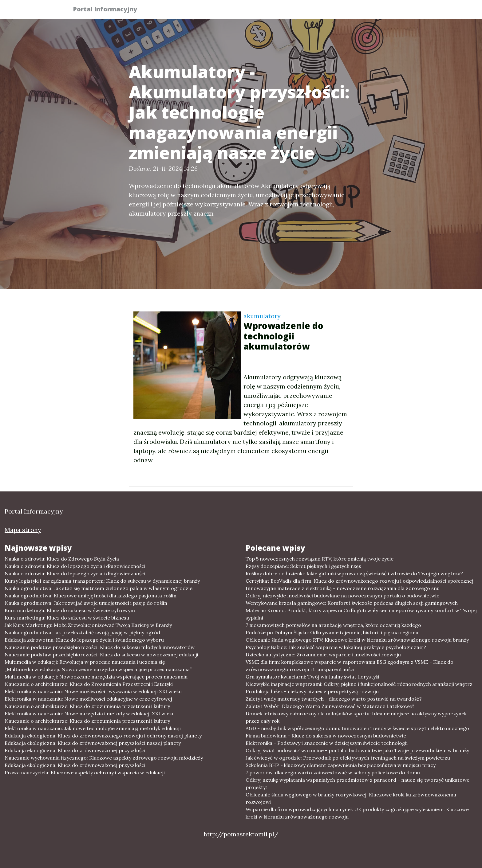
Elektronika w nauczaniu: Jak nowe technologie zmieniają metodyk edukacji (93, 728)
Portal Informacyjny (109, 10)
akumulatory (262, 316)
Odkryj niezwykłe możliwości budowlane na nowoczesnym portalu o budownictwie (342, 596)
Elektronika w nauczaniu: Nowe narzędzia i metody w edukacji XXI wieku (90, 714)
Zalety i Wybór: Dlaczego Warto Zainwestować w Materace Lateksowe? (330, 706)
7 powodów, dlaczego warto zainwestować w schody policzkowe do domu (333, 772)
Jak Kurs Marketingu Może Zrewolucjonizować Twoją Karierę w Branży (88, 625)
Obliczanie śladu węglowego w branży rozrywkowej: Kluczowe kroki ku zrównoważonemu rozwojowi (351, 798)
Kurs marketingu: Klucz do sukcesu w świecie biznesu (67, 618)
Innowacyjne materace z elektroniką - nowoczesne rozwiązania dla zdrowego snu (343, 588)
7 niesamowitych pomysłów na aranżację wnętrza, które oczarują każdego (333, 625)
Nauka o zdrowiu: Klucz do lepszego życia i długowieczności (75, 566)
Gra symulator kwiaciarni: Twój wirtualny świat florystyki (312, 677)
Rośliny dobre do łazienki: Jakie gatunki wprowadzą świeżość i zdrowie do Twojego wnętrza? (354, 573)
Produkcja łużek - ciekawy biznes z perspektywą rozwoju (312, 691)
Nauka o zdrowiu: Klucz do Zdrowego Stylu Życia (62, 559)
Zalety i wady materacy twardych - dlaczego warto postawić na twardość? (334, 699)
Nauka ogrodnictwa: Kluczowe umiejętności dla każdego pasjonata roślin (91, 596)
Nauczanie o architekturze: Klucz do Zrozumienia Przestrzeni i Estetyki (89, 684)
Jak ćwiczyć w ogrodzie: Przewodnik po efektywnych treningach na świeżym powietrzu (348, 758)
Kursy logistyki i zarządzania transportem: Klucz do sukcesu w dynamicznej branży (102, 581)
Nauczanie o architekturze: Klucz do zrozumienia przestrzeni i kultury (87, 706)
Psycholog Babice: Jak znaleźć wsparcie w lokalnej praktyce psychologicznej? (336, 647)
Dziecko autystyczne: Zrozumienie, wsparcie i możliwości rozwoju (323, 655)
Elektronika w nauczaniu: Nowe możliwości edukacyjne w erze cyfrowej (88, 699)
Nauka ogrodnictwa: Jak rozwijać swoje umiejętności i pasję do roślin (86, 603)
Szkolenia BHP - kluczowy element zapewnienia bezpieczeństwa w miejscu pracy (341, 765)
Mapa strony (23, 530)
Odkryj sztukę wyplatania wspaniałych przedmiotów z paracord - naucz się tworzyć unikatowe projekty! (358, 784)
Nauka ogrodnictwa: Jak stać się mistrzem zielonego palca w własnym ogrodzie (99, 588)
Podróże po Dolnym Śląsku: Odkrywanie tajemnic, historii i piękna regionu (332, 632)
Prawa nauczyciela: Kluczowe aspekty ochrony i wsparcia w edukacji (85, 772)
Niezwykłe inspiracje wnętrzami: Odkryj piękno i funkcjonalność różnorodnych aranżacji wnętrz (359, 684)
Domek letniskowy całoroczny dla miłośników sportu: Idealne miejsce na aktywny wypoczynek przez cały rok (356, 717)
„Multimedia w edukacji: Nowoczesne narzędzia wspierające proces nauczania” (98, 669)
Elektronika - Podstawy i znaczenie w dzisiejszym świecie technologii (327, 743)
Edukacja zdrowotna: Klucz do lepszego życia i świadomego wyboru (84, 640)
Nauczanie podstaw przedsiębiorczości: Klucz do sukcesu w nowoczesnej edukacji (101, 655)
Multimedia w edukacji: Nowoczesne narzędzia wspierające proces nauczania (96, 677)
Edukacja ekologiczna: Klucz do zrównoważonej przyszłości (75, 750)
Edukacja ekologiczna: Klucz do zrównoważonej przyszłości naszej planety (93, 743)
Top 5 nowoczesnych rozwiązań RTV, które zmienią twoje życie (320, 559)
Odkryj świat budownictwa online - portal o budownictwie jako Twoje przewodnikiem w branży (357, 750)
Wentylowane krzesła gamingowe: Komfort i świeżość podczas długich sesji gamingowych (352, 603)
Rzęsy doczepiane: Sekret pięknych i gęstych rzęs (303, 566)
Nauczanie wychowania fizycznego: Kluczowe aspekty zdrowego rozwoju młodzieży (104, 758)
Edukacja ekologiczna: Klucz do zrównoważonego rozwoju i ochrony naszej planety (103, 736)
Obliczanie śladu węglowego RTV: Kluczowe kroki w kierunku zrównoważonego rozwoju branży (357, 640)
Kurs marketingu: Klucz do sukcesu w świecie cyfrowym (70, 610)
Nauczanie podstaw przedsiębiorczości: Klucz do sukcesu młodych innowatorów (100, 647)
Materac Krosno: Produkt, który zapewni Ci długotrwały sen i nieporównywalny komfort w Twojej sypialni (361, 614)
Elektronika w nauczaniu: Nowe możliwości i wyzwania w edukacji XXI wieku (93, 691)
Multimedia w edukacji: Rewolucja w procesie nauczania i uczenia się (85, 662)
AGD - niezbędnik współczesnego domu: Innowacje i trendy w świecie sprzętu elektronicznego (357, 728)
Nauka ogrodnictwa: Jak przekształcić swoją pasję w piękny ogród (82, 632)
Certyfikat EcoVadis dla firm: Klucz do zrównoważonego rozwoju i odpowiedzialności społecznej (360, 581)
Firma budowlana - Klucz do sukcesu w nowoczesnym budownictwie (326, 736)
